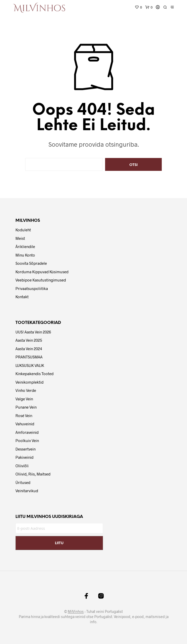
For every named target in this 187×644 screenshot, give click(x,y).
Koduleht (23, 230)
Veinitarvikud (27, 491)
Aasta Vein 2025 (29, 340)
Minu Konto (25, 255)
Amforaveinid (27, 432)
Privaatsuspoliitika (32, 288)
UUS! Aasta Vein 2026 (33, 332)
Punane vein (26, 407)
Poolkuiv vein (27, 440)
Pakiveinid (24, 457)
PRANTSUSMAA (29, 357)
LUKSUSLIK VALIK (30, 365)
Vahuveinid (25, 424)
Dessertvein (25, 449)
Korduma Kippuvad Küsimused (42, 272)
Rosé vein (24, 416)
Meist (20, 238)
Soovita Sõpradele (31, 263)
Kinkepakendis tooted (35, 374)
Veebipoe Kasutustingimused (41, 280)
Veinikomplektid (29, 382)
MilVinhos (76, 612)
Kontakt (22, 297)
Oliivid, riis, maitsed (33, 474)
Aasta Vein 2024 (29, 349)
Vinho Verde (26, 390)
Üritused (23, 482)
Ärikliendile (25, 246)
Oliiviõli (22, 466)
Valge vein (24, 399)
